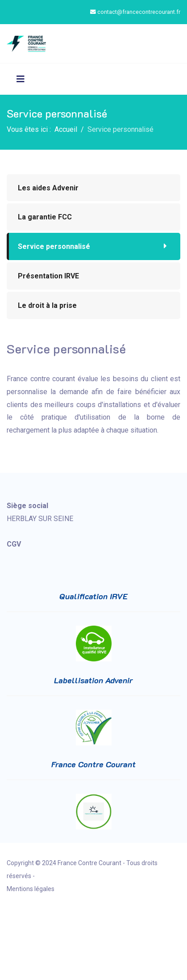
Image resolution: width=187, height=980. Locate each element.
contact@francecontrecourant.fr (139, 12)
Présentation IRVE (48, 276)
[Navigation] (21, 79)
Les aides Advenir (48, 188)
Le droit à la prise (47, 305)
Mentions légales (31, 889)
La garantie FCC (45, 217)
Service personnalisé (54, 246)
